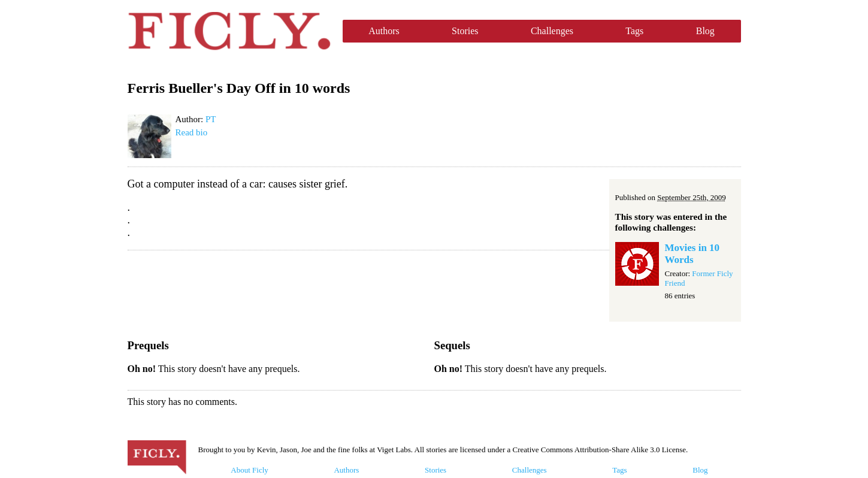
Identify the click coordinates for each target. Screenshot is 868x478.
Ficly (229, 31)
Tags (634, 31)
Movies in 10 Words (692, 254)
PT (211, 119)
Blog (705, 31)
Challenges (552, 31)
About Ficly (249, 470)
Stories (465, 31)
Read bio (192, 132)
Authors (384, 31)
